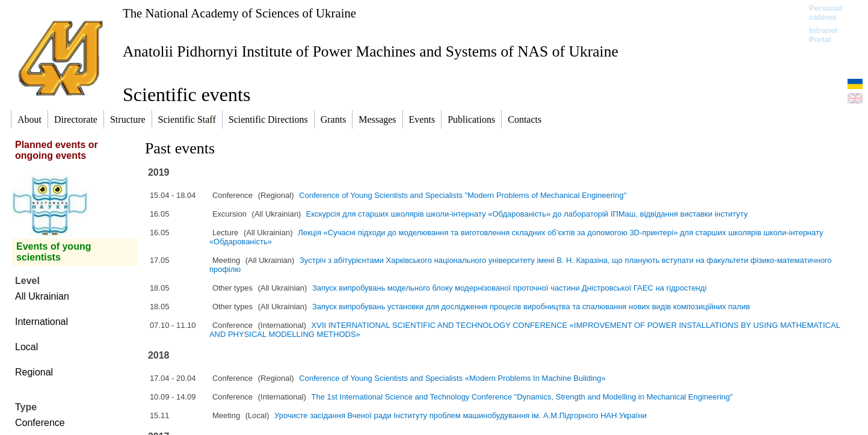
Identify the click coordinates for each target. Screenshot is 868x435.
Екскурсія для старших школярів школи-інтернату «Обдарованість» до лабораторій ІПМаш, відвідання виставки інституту (527, 214)
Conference (40, 423)
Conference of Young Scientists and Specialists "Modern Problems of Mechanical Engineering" (463, 195)
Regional (34, 372)
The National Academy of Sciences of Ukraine (239, 13)
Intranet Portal (823, 35)
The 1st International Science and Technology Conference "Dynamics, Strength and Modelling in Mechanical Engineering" (522, 397)
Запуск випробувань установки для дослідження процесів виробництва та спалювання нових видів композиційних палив (531, 307)
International (42, 322)
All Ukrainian (42, 296)
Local (26, 347)
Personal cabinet (826, 13)
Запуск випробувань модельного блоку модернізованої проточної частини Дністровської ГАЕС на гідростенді (509, 288)
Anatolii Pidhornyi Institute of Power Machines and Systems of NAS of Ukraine (371, 51)
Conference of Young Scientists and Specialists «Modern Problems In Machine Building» (452, 378)
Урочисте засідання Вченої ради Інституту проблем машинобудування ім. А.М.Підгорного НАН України (460, 415)
